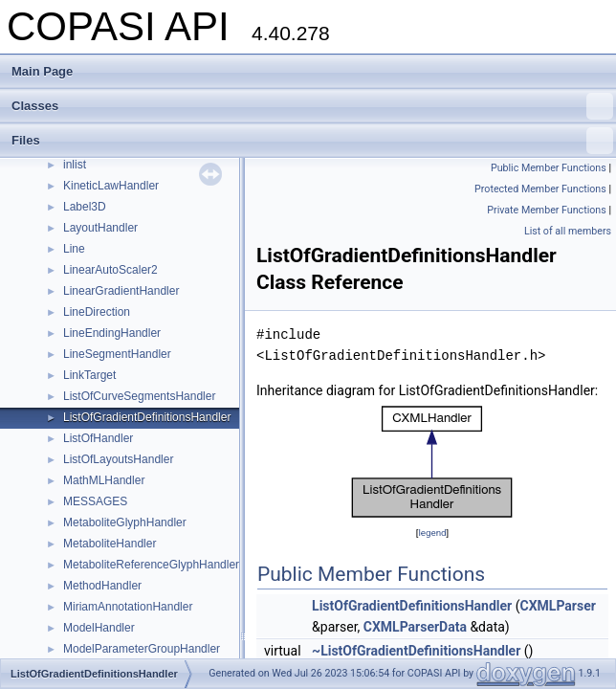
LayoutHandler (100, 228)
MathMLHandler (104, 480)
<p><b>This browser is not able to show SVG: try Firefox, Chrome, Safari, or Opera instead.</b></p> (432, 462)
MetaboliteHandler (110, 544)
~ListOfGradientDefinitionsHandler (416, 651)
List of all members (568, 231)
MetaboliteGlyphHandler (125, 522)
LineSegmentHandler (117, 354)
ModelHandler (99, 628)
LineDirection (97, 312)
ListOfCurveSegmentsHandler (139, 396)
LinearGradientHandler (121, 291)
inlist (75, 165)
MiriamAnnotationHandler (128, 607)
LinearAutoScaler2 (110, 270)
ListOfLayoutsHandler (118, 459)
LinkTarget (89, 375)
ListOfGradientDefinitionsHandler (147, 417)
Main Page (42, 71)
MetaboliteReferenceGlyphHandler (151, 565)
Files (312, 141)
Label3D (85, 207)
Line (74, 249)
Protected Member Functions (540, 189)
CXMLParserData (415, 627)
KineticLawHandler (111, 186)
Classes (312, 106)
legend (432, 533)
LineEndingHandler (112, 333)
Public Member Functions (549, 168)
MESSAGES (95, 501)
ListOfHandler (98, 438)
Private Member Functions (546, 210)
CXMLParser (558, 606)
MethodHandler (102, 586)
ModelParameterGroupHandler (142, 649)
